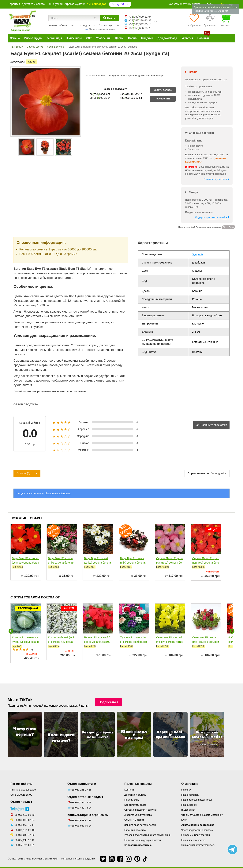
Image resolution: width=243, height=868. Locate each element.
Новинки (186, 790)
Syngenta (198, 254)
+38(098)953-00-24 (81, 826)
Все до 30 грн (120, 4)
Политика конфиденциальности (143, 840)
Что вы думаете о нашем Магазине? (202, 815)
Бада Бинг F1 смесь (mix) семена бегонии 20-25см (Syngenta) (61, 563)
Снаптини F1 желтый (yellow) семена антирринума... (170, 642)
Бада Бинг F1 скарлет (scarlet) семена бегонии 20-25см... (25, 563)
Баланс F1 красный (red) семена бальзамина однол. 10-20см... (97, 642)
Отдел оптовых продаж (85, 797)
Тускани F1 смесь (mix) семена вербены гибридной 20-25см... (133, 642)
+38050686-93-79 (140, 28)
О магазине (190, 784)
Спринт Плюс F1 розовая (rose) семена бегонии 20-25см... (170, 563)
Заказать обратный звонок (184, 4)
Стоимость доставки (215, 179)
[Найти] (109, 18)
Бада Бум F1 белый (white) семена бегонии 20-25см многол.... (97, 563)
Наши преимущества (193, 840)
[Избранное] (194, 20)
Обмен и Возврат (134, 820)
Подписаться (108, 702)
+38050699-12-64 (140, 17)
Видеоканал (188, 810)
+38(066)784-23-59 (81, 803)
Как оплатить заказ (135, 805)
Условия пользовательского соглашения (147, 835)
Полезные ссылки (138, 784)
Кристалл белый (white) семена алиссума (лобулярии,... (61, 642)
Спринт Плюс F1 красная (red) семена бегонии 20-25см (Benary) (206, 563)
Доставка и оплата (33, 4)
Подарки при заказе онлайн (211, 217)
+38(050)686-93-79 (24, 815)
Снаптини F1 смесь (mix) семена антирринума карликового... (206, 642)
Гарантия (14, 4)
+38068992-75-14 (140, 24)
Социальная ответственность (198, 845)
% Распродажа (97, 4)
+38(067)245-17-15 (24, 840)
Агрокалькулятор (75, 4)
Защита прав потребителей (140, 825)
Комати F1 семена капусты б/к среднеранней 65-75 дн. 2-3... (25, 642)
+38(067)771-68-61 (24, 845)
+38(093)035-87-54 (24, 820)
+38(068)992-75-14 (24, 825)
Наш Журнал (54, 4)
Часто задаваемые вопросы (197, 830)
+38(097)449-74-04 (81, 808)
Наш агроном (189, 805)
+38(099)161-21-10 (24, 830)
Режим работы (21, 784)
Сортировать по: (199, 473)
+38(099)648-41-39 (81, 821)
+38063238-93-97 (140, 20)
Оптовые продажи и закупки (140, 810)
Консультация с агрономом (88, 815)
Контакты (130, 790)
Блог (184, 820)
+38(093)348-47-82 (24, 835)
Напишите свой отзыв (212, 425)
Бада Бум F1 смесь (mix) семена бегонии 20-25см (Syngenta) (133, 563)
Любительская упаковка (138, 815)
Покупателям (132, 800)
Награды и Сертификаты (196, 835)
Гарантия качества (135, 830)
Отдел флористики (82, 784)
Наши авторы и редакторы (196, 800)
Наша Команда (190, 795)
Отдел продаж (21, 802)
